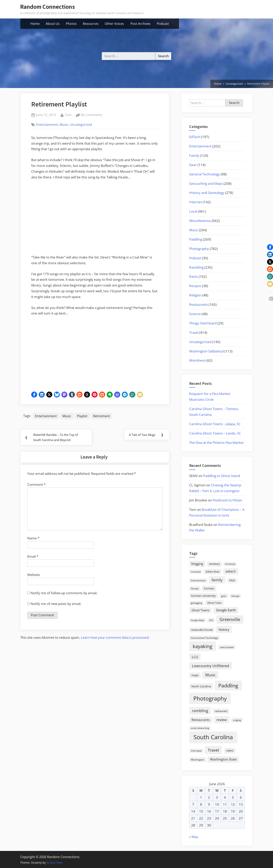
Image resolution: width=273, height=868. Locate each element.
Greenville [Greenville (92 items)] (230, 619)
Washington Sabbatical (206, 351)
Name (33, 539)
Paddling (196, 239)
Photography (199, 249)
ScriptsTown (55, 863)
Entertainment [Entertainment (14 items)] (198, 580)
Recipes (195, 286)
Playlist (82, 416)
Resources (91, 24)
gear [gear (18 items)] (224, 596)
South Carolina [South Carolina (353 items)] (213, 737)
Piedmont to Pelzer (227, 500)
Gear (193, 165)
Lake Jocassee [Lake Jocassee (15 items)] (227, 647)
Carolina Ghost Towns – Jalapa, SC (215, 424)
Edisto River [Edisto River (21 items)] (213, 572)
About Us (53, 24)
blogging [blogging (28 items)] (197, 564)
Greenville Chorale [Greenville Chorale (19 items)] (202, 630)
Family (194, 155)
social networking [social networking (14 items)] (200, 728)
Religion (195, 295)
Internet (196, 202)
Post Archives (140, 24)
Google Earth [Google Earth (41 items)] (226, 610)
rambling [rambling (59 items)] (200, 711)
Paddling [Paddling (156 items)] (228, 686)
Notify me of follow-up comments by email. (64, 594)
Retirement (102, 416)
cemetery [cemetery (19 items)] (214, 564)
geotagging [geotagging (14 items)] (196, 603)
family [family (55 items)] (217, 580)
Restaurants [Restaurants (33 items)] (201, 720)
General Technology (205, 174)
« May (194, 837)
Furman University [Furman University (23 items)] (203, 596)
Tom (68, 115)
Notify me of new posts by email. (56, 605)
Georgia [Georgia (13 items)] (235, 596)
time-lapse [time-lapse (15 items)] (196, 751)
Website (34, 576)
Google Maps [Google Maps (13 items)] (197, 620)
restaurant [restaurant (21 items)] (221, 711)
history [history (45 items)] (224, 629)
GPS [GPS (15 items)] (211, 620)
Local (193, 211)
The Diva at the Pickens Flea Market (216, 443)
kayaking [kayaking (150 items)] (202, 646)
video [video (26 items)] (230, 750)
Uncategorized (81, 125)
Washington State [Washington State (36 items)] (223, 759)
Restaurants (198, 304)
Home (35, 24)
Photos (71, 24)
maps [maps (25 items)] (195, 675)
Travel (194, 332)
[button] (34, 395)
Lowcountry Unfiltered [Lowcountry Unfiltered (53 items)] (211, 666)
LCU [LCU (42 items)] (195, 657)
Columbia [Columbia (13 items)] (196, 572)
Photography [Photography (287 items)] (210, 698)
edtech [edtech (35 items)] (231, 571)
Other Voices (114, 24)
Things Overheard (203, 323)
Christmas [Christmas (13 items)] (230, 564)
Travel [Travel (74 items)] (213, 750)
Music (64, 125)
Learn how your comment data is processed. (115, 638)
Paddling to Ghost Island (222, 476)
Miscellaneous (200, 221)
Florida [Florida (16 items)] (195, 588)
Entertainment (47, 125)
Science (195, 314)
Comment (36, 485)
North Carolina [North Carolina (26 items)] (201, 686)
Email (33, 557)
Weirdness (197, 360)
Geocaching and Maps (206, 183)
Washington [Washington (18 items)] (197, 760)
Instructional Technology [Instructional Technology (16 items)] (204, 638)
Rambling (196, 267)
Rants (194, 276)
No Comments (91, 115)
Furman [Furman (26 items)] (209, 588)
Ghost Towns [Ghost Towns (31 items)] (200, 610)
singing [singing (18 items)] (237, 720)
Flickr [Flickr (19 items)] (232, 580)
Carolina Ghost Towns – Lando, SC (215, 433)
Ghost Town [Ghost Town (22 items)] (214, 603)
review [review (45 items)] (222, 720)
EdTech (195, 137)
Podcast (163, 24)
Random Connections (47, 7)
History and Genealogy (207, 193)
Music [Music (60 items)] (210, 675)
